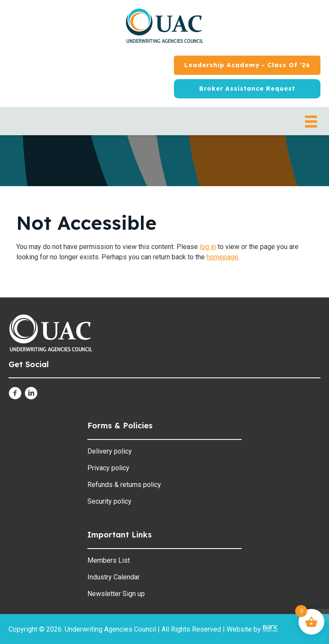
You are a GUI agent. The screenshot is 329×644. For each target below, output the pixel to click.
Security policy (109, 501)
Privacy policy (108, 468)
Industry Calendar (114, 577)
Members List (109, 560)
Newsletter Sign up (116, 594)
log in (208, 247)
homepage (222, 257)
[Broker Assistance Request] (247, 89)
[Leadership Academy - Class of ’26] (247, 65)
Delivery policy (110, 451)
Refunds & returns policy (124, 485)
